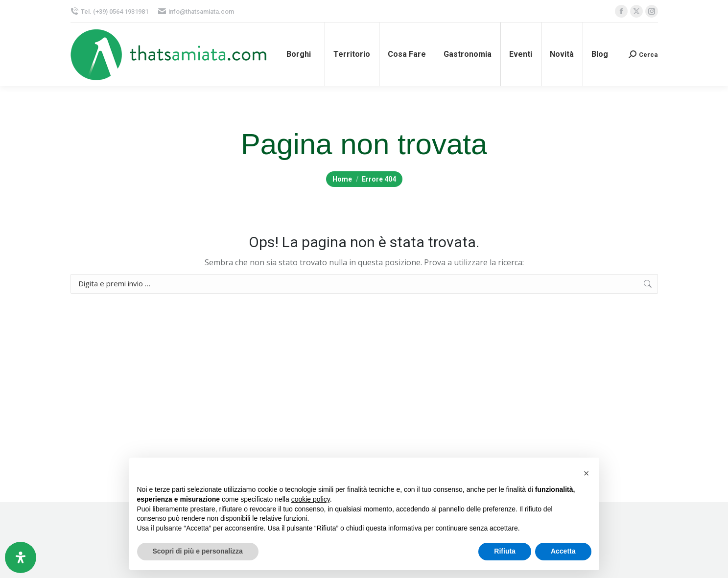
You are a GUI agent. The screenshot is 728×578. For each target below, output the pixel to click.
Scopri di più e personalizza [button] (198, 551)
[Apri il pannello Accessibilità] (21, 557)
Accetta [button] (563, 551)
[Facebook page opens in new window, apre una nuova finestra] (621, 11)
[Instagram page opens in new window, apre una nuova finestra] (652, 11)
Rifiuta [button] (505, 551)
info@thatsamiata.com (196, 12)
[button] (587, 473)
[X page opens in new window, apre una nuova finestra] (636, 11)
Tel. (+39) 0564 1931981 (109, 12)
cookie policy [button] (311, 499)
